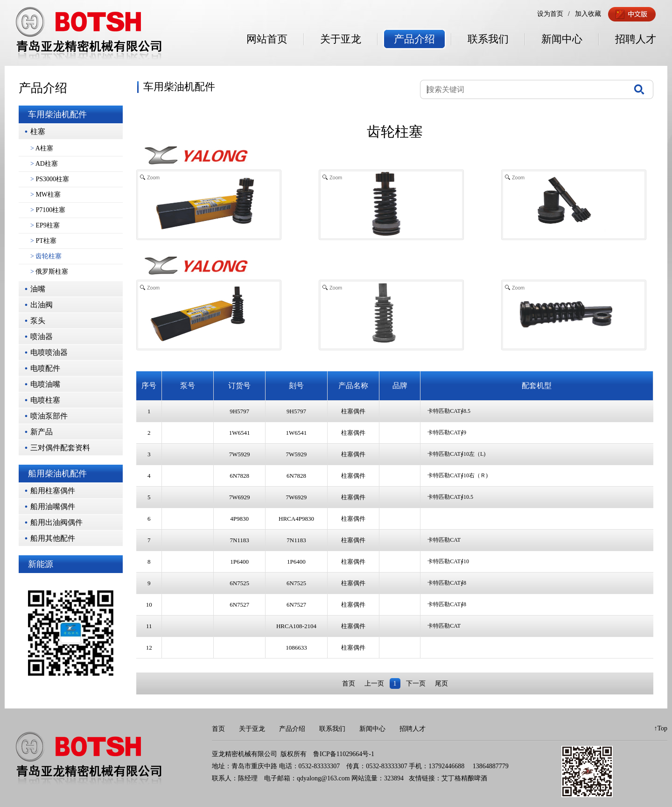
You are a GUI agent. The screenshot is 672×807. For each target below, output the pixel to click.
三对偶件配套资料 (60, 448)
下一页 (416, 683)
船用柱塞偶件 (53, 491)
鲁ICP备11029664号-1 (344, 754)
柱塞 (38, 131)
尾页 (441, 683)
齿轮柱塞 (46, 256)
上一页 (374, 683)
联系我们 (488, 39)
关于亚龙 (341, 39)
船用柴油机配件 (57, 474)
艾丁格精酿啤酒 (464, 778)
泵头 (38, 321)
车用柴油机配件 (57, 114)
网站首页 (267, 39)
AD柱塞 (44, 164)
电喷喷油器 (49, 352)
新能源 (41, 564)
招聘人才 (636, 39)
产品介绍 (414, 39)
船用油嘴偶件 (53, 506)
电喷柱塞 (45, 400)
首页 (349, 683)
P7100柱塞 (48, 210)
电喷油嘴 (45, 384)
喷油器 (42, 336)
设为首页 (550, 14)
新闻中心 (562, 39)
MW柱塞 (45, 195)
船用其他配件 (53, 538)
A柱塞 (42, 148)
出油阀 (42, 305)
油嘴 (38, 289)
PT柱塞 (43, 241)
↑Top (661, 728)
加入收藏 (588, 14)
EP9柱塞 (45, 225)
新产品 (42, 432)
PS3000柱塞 (50, 179)
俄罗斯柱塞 (49, 272)
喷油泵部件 (49, 416)
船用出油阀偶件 (56, 522)
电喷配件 (45, 368)
